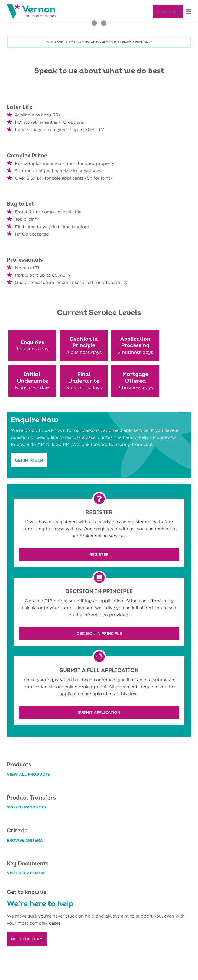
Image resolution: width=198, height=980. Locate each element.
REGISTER (99, 554)
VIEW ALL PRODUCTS (28, 774)
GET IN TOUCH (29, 460)
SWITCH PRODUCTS (26, 807)
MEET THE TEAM (27, 939)
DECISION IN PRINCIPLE (99, 633)
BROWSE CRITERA (25, 840)
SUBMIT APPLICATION (99, 712)
